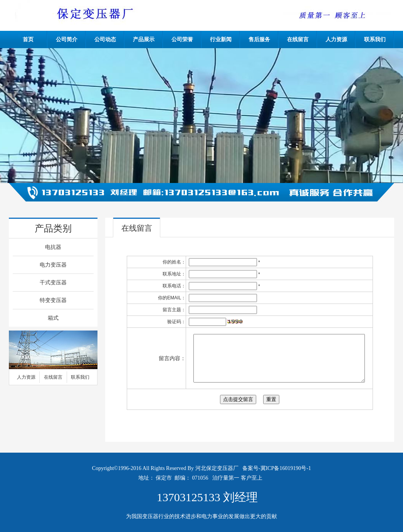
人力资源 (336, 39)
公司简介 (67, 39)
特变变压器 (53, 300)
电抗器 (53, 247)
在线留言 (298, 39)
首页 (28, 39)
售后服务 (259, 39)
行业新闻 (221, 39)
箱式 (53, 318)
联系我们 (375, 39)
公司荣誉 (182, 39)
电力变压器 (53, 265)
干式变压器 (53, 283)
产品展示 (144, 39)
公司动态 (105, 39)
